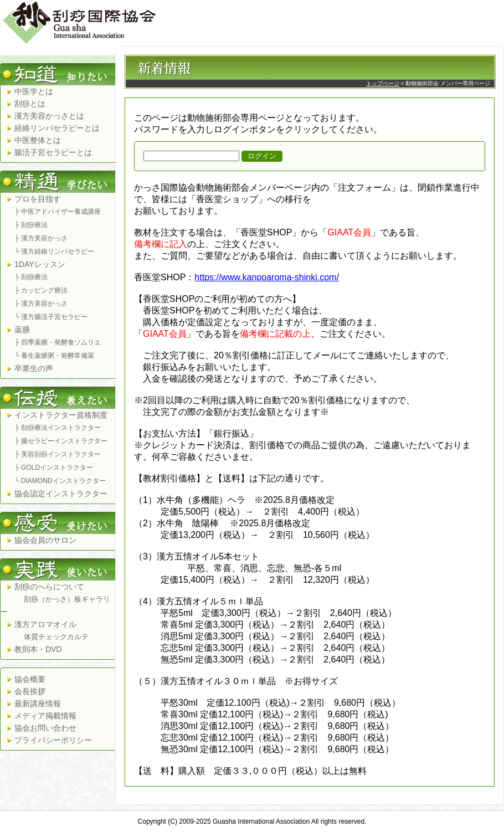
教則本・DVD (38, 649)
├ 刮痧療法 (31, 225)
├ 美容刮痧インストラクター (58, 454)
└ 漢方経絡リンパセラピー (54, 251)
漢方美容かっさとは (49, 116)
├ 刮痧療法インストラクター (58, 428)
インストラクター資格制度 (61, 415)
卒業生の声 (34, 368)
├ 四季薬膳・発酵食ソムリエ (58, 342)
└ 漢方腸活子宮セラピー (51, 317)
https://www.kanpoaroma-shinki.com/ (267, 277)
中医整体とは (38, 140)
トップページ (383, 83)
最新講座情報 (38, 703)
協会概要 (30, 679)
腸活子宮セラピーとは (53, 152)
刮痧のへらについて (55, 599)
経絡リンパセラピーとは (57, 128)
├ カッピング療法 (41, 290)
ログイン (262, 156)
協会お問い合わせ (45, 728)
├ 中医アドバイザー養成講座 (58, 212)
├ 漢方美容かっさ (41, 238)
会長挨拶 (30, 691)
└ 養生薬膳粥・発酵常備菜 (54, 356)
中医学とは (34, 91)
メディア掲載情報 (45, 716)
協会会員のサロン (45, 540)
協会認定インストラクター (61, 494)
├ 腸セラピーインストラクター (61, 441)
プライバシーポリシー (53, 740)
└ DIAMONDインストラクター (60, 481)
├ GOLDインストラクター (54, 468)
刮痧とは (30, 104)
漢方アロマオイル (45, 630)
